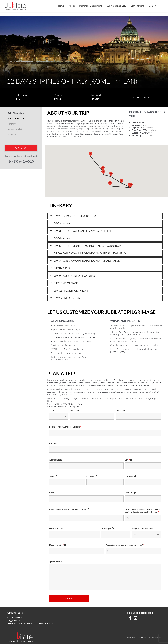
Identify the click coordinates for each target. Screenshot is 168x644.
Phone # (130, 493)
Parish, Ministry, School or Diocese (65, 427)
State (53, 476)
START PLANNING (142, 98)
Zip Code (131, 476)
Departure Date (57, 528)
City (128, 460)
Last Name (121, 410)
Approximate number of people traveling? (125, 545)
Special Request (56, 561)
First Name (75, 410)
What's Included (15, 129)
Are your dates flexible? (143, 528)
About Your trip (16, 118)
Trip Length (107, 528)
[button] (110, 184)
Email (52, 493)
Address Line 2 (56, 460)
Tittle (52, 410)
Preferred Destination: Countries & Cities (69, 509)
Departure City (58, 545)
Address (54, 443)
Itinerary (12, 124)
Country (92, 476)
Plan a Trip (12, 134)
